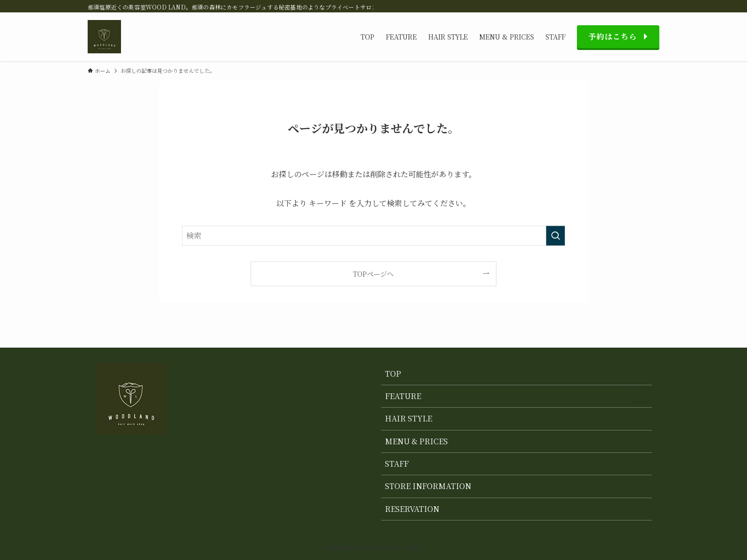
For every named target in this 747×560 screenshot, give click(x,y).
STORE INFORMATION (428, 486)
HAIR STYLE (409, 418)
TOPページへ (373, 274)
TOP (393, 374)
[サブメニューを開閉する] (641, 396)
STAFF (397, 464)
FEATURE (516, 396)
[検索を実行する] (555, 236)
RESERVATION (412, 509)
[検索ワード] (373, 236)
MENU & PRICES (416, 441)
